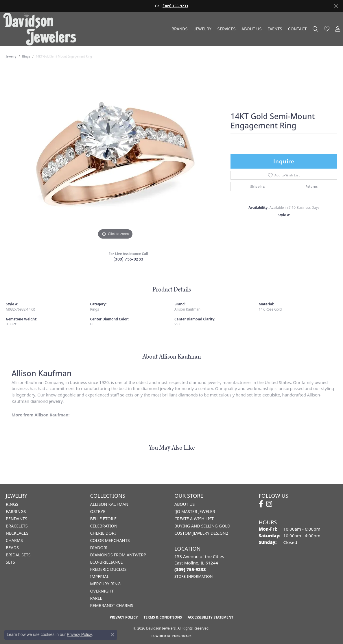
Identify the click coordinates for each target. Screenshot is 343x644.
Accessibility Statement (211, 617)
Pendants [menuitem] (16, 519)
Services (226, 29)
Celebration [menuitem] (104, 526)
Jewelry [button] (202, 29)
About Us (252, 29)
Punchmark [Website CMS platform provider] (182, 636)
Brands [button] (180, 29)
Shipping (257, 187)
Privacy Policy (124, 617)
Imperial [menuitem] (100, 576)
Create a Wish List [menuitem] (194, 519)
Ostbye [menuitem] (98, 511)
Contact (297, 29)
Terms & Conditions (163, 617)
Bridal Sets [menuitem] (18, 555)
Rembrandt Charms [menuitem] (112, 605)
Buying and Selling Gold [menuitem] (202, 526)
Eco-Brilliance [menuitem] (107, 562)
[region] (115, 154)
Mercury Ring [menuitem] (106, 584)
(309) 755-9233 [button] (175, 6)
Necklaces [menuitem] (17, 533)
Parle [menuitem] (96, 598)
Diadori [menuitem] (99, 548)
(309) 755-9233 (128, 259)
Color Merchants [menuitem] (110, 540)
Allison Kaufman (187, 309)
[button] (315, 29)
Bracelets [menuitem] (17, 526)
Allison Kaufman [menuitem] (109, 504)
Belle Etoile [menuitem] (104, 519)
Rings (26, 56)
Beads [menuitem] (12, 548)
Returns (312, 187)
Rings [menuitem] (12, 504)
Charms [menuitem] (14, 540)
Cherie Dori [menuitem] (103, 533)
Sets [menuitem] (10, 562)
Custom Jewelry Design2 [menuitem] (201, 533)
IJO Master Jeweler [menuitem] (195, 511)
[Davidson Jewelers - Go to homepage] (41, 29)
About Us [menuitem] (185, 504)
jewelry (11, 56)
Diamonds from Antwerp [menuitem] (118, 555)
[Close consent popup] (113, 635)
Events (275, 29)
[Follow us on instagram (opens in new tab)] (269, 504)
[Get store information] (194, 576)
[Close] (336, 6)
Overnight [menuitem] (102, 591)
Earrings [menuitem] (16, 511)
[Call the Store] (190, 569)
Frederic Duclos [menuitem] (108, 569)
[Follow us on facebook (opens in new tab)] (261, 504)
